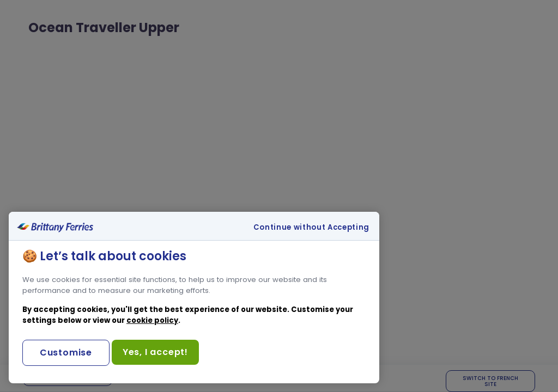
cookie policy (152, 320)
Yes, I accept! (155, 352)
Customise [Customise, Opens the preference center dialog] (66, 353)
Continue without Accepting (311, 228)
